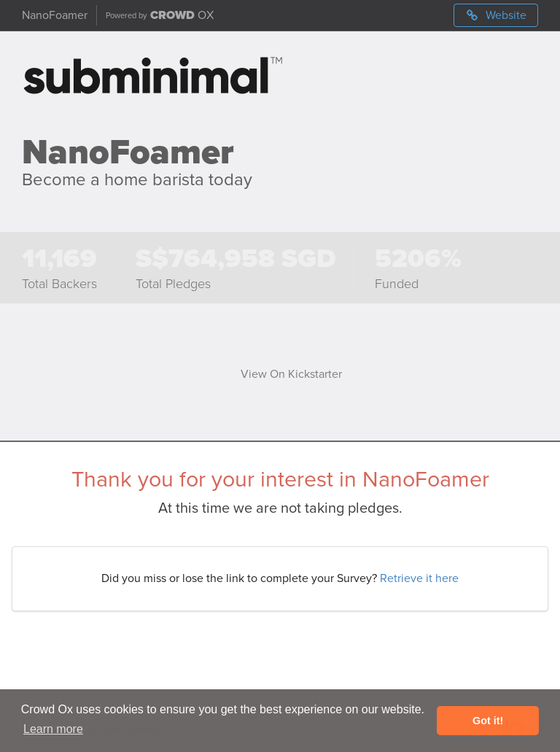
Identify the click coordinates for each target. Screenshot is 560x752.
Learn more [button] (53, 729)
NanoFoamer (55, 15)
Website (496, 15)
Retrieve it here (419, 578)
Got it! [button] (488, 721)
